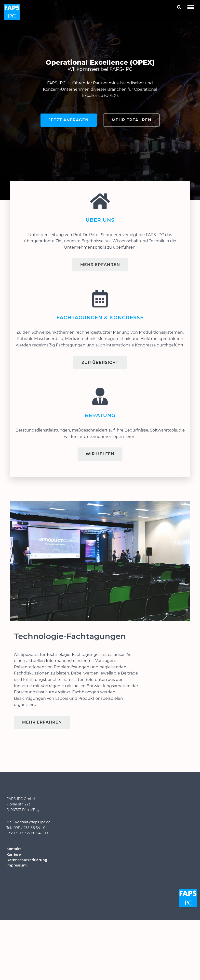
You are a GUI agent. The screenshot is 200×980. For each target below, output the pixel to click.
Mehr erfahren (132, 120)
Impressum (17, 865)
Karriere (14, 854)
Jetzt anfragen (69, 120)
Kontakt (14, 849)
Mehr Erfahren (100, 265)
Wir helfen (100, 454)
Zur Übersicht (100, 363)
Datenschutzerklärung (27, 860)
